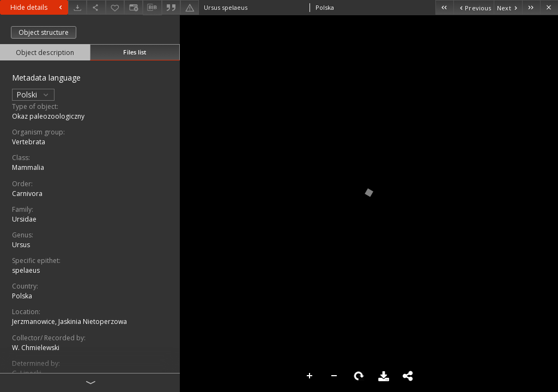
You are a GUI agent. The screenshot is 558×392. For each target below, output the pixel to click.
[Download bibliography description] (152, 8)
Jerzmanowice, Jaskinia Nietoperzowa (69, 321)
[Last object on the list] (531, 7)
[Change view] (134, 7)
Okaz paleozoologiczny (48, 116)
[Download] (77, 7)
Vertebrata (29, 142)
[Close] (549, 7)
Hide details (38, 7)
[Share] (96, 7)
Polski (33, 94)
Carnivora (27, 194)
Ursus (21, 245)
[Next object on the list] (508, 7)
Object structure (44, 32)
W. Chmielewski (36, 348)
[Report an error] (190, 7)
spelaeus (26, 270)
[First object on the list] (444, 7)
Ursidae (24, 219)
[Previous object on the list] (474, 7)
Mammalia (28, 167)
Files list (135, 52)
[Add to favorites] (115, 7)
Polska (22, 296)
